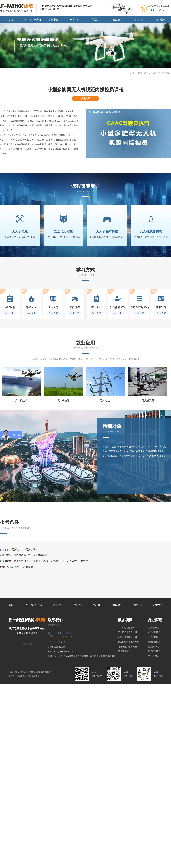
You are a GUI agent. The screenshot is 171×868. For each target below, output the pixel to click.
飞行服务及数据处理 (127, 647)
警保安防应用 (154, 651)
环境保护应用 (154, 637)
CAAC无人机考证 (32, 20)
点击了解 (10, 313)
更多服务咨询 (124, 651)
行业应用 (118, 20)
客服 (30, 644)
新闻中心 (139, 20)
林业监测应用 (154, 656)
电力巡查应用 (154, 628)
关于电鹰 (160, 20)
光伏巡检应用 (154, 632)
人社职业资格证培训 (127, 637)
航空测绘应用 (154, 647)
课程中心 (53, 20)
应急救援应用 (154, 642)
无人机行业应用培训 (127, 632)
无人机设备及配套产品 (128, 642)
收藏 (24, 644)
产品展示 (96, 20)
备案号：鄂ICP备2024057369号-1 (24, 676)
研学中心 (75, 20)
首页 (11, 20)
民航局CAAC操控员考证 (160, 73)
